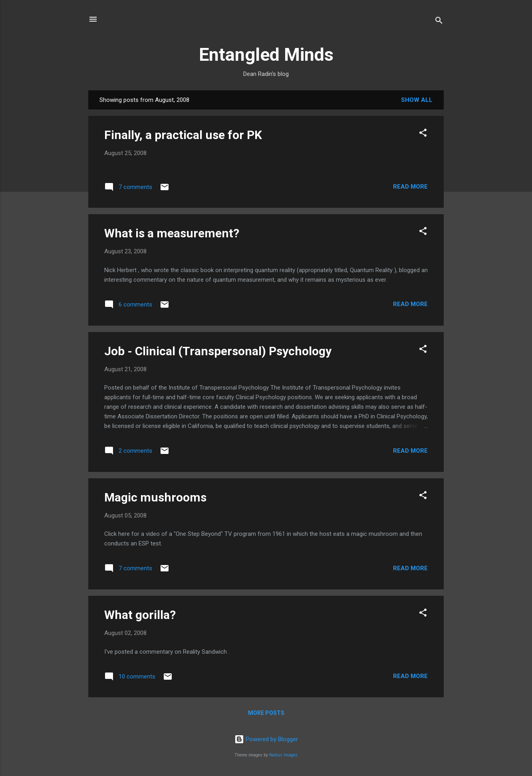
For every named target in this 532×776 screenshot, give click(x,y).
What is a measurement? (172, 233)
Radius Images (283, 755)
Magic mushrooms (155, 497)
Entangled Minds (266, 55)
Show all (417, 100)
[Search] (439, 22)
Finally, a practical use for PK (183, 135)
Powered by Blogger (266, 739)
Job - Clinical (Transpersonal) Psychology (218, 351)
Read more (410, 187)
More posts (266, 713)
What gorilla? (140, 615)
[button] (423, 134)
